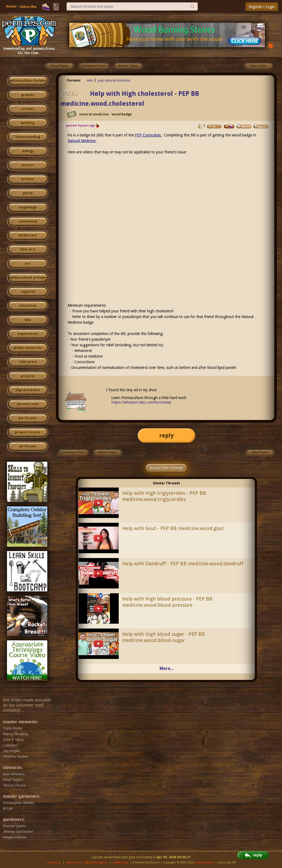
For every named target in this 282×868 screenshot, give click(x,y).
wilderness (28, 235)
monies (28, 165)
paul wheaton (205, 862)
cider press (28, 362)
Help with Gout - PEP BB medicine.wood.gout (173, 528)
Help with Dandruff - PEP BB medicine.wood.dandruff (183, 564)
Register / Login (262, 7)
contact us (54, 862)
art (28, 264)
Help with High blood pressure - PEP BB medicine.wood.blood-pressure (167, 602)
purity (28, 193)
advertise (73, 862)
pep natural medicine (114, 80)
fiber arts (28, 249)
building (28, 123)
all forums (28, 446)
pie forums (28, 418)
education (28, 306)
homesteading (28, 137)
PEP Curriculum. (148, 135)
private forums (28, 432)
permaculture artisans (28, 278)
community (28, 221)
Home (11, 6)
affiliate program (96, 862)
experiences (28, 334)
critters (28, 109)
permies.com (28, 404)
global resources (28, 348)
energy (28, 151)
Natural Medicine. (82, 141)
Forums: (74, 80)
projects (28, 376)
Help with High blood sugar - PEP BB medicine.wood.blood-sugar (164, 637)
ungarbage (28, 207)
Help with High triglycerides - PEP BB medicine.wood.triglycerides (164, 496)
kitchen (28, 179)
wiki (90, 80)
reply (167, 435)
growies (28, 95)
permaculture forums (28, 81)
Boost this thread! (167, 468)
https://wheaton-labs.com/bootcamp (141, 402)
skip (28, 320)
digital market (28, 390)
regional (28, 292)
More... (167, 668)
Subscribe (28, 7)
